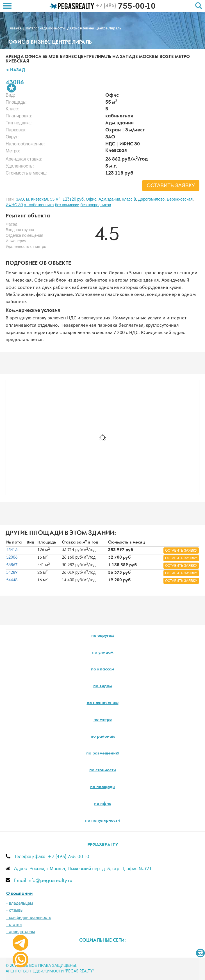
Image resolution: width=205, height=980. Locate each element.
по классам (102, 670)
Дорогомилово (151, 199)
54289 (12, 573)
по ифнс (102, 804)
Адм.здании (109, 199)
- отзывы (15, 910)
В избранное (12, 88)
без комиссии (67, 205)
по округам (102, 636)
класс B (129, 199)
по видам (102, 686)
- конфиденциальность (29, 918)
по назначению (103, 703)
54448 (12, 580)
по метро (103, 720)
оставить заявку (171, 186)
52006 (12, 558)
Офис (91, 199)
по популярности (102, 821)
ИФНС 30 (14, 205)
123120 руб (73, 199)
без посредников (96, 205)
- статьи (14, 925)
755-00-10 (125, 7)
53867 (12, 565)
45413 (12, 550)
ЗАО (20, 199)
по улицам (103, 653)
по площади (102, 787)
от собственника (39, 205)
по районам (103, 737)
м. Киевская (37, 199)
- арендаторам (20, 932)
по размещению (103, 754)
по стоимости (103, 770)
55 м (55, 199)
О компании (20, 894)
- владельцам (20, 903)
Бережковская (180, 199)
